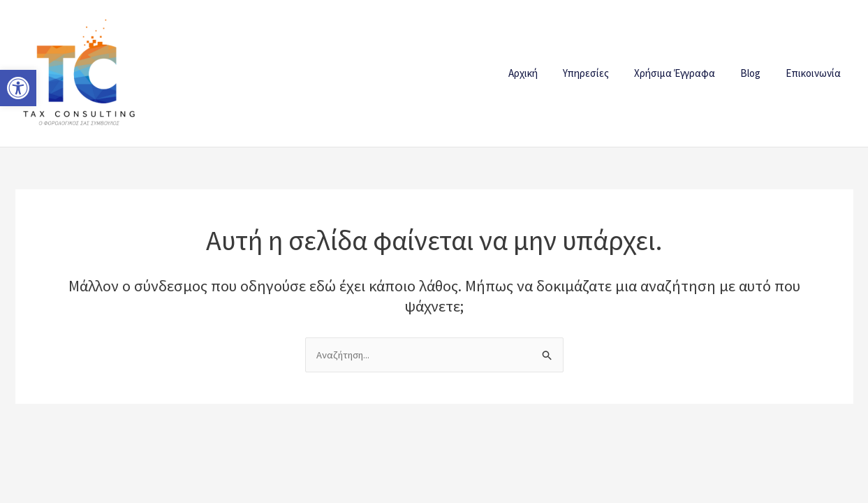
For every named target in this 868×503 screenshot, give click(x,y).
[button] (18, 88)
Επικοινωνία (815, 73)
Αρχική (542, 73)
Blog (757, 73)
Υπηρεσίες (601, 73)
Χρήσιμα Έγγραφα (685, 73)
